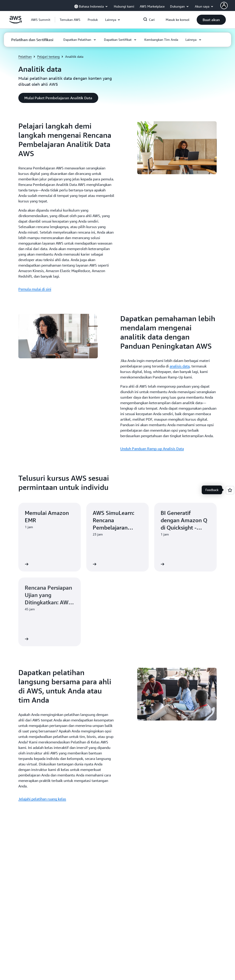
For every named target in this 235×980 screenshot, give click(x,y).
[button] (70, 20)
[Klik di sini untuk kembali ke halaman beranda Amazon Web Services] (15, 22)
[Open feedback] (230, 490)
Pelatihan (25, 57)
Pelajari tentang (48, 57)
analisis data (180, 366)
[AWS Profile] (224, 6)
